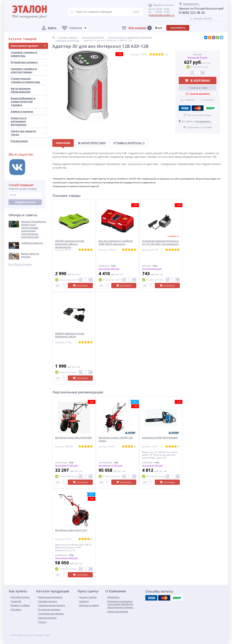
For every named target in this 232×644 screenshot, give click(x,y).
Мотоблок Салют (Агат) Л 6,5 (71, 530)
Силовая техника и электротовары (28, 70)
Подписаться (25, 202)
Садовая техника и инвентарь (28, 54)
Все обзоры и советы (20, 264)
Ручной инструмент (28, 62)
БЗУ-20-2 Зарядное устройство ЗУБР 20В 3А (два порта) (116, 242)
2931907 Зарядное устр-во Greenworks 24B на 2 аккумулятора (70, 244)
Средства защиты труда (28, 133)
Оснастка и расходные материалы (28, 121)
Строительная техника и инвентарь (28, 80)
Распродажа (19, 141)
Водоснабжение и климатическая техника (28, 102)
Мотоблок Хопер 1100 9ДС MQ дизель (116, 439)
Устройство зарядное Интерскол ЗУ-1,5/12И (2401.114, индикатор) (160, 242)
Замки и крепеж (28, 111)
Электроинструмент (28, 46)
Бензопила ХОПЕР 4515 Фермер (160, 438)
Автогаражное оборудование (28, 90)
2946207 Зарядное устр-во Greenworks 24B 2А (70, 335)
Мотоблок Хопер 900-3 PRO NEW (73, 438)
